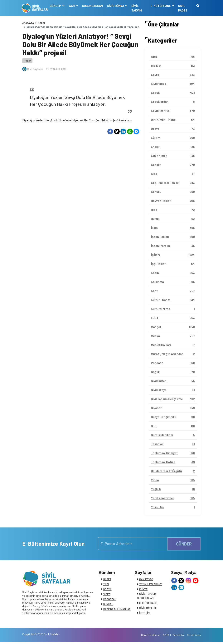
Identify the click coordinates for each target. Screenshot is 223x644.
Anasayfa (28, 23)
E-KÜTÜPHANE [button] (161, 6)
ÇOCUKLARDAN (93, 6)
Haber (42, 23)
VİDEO (107, 595)
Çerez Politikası (150, 637)
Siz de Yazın (194, 637)
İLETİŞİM (144, 613)
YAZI (106, 585)
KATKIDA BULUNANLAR (117, 610)
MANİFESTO (146, 580)
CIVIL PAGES (183, 8)
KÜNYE (143, 590)
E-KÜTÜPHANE (148, 603)
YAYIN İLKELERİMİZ (150, 585)
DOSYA (107, 590)
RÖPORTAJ (110, 600)
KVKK (166, 637)
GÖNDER (184, 544)
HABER (107, 580)
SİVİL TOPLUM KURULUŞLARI (147, 596)
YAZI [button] (72, 6)
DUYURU (108, 605)
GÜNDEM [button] (56, 6)
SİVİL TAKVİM (137, 8)
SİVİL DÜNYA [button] (116, 6)
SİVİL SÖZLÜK (148, 608)
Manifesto (178, 637)
